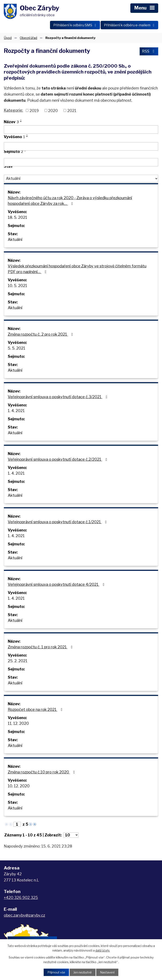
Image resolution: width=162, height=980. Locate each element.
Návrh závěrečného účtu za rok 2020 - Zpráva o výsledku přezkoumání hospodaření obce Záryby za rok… (70, 201)
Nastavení (107, 972)
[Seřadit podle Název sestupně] (21, 121)
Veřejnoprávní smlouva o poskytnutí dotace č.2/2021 (58, 459)
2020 (53, 110)
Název (11, 122)
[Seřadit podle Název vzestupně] (21, 120)
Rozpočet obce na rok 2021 (36, 710)
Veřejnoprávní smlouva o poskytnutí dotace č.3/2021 (58, 397)
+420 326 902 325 (21, 898)
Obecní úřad (28, 38)
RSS (149, 51)
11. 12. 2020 (18, 723)
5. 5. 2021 (17, 348)
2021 (72, 110)
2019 (34, 110)
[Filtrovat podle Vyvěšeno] (81, 146)
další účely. (103, 950)
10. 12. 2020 (19, 786)
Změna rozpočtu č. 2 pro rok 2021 (41, 334)
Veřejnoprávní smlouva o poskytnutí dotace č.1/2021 (58, 522)
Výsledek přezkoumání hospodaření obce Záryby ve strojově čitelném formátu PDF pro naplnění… (77, 269)
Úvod (8, 38)
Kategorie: (13, 110)
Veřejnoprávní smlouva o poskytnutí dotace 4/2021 (57, 584)
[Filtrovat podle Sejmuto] (81, 162)
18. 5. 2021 (18, 217)
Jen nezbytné (83, 972)
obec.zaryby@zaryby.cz (24, 915)
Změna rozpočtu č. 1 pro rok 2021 (41, 647)
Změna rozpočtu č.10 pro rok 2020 (42, 772)
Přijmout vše (56, 972)
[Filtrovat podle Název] (81, 130)
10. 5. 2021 (18, 286)
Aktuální (15, 240)
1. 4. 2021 (16, 411)
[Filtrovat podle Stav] (81, 179)
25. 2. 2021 (18, 661)
